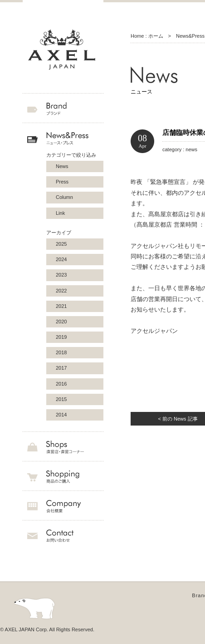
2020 (61, 322)
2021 (61, 306)
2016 (61, 384)
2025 (61, 244)
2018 (61, 352)
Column (64, 197)
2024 (61, 259)
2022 (61, 291)
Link (60, 213)
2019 (61, 337)
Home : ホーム (147, 36)
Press (62, 182)
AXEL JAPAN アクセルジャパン (63, 50)
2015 (61, 399)
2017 (61, 368)
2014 (61, 415)
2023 (61, 275)
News (62, 166)
